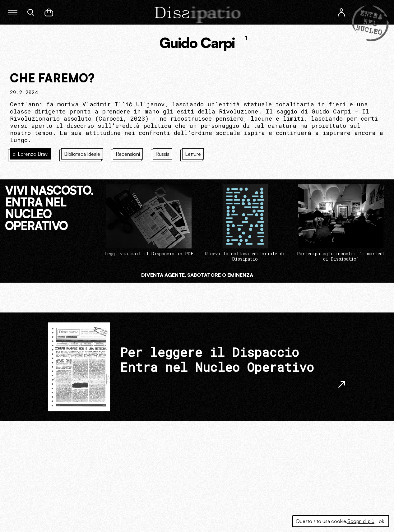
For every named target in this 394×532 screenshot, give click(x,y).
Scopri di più (361, 521)
